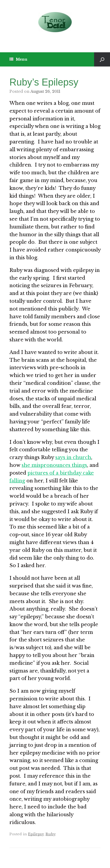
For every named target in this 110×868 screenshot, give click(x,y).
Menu (18, 59)
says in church (73, 457)
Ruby (50, 834)
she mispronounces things (54, 465)
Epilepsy (36, 834)
